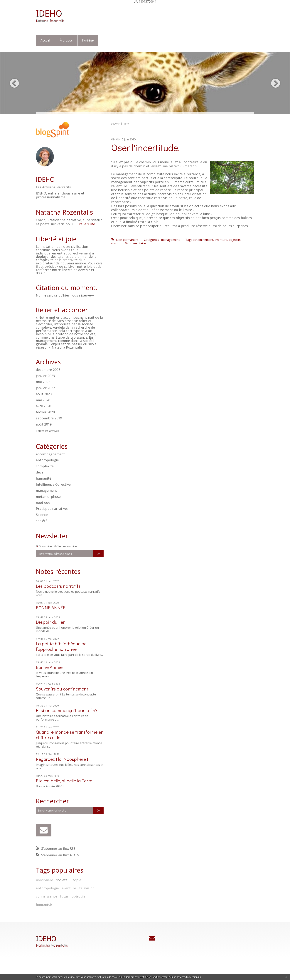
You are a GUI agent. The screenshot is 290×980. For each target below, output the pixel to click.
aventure (69, 888)
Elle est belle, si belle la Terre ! (65, 781)
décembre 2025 (48, 370)
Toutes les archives (47, 431)
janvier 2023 (45, 376)
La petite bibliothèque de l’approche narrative (61, 646)
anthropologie (47, 460)
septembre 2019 (49, 418)
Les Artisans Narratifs (53, 187)
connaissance (47, 896)
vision (115, 243)
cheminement (204, 240)
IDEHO (49, 13)
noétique (43, 502)
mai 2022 (43, 382)
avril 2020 (43, 406)
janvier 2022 (45, 388)
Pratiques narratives (52, 509)
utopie (76, 880)
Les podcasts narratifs (58, 586)
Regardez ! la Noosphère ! (62, 759)
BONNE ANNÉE (51, 608)
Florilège (88, 40)
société (42, 521)
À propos (66, 40)
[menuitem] (46, 41)
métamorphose (48, 497)
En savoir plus (193, 977)
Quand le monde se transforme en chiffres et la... (70, 735)
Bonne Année (49, 667)
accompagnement (50, 454)
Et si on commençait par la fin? (67, 710)
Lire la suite (86, 224)
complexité (45, 466)
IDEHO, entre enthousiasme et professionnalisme (60, 195)
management (47, 490)
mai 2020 (43, 400)
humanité (44, 478)
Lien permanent (125, 240)
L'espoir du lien (51, 622)
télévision (87, 888)
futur (64, 896)
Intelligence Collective (53, 484)
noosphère (44, 880)
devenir (42, 472)
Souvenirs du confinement (62, 689)
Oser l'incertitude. (145, 147)
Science (42, 515)
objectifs (79, 896)
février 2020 (45, 412)
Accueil (45, 40)
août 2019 (44, 424)
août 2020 (44, 394)
